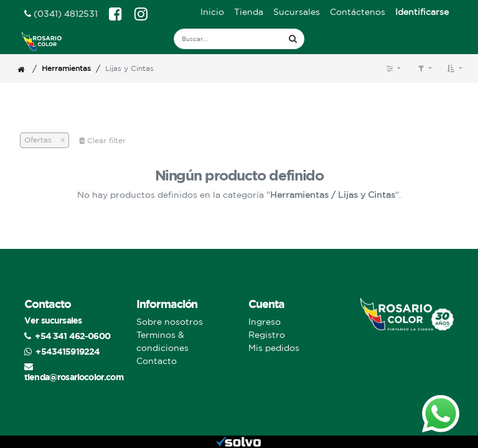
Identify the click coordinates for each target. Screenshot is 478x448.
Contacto (157, 361)
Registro (267, 335)
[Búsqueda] (293, 39)
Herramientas (66, 68)
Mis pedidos (274, 348)
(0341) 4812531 (61, 14)
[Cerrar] (58, 140)
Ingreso (265, 322)
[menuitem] (212, 12)
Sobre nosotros (170, 322)
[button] (455, 68)
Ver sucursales (53, 320)
